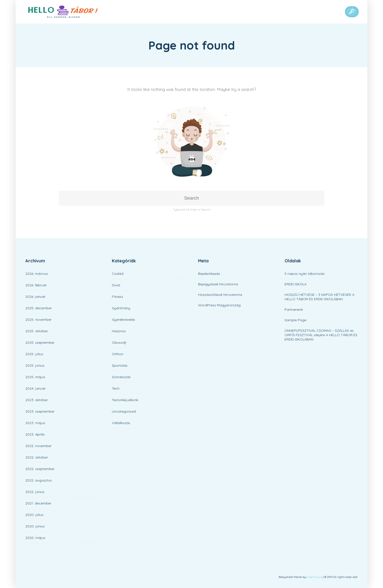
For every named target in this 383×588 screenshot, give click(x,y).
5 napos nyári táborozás (305, 274)
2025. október (37, 331)
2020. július (34, 515)
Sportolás (120, 365)
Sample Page (295, 320)
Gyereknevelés (123, 320)
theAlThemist (314, 577)
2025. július (34, 354)
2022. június (35, 492)
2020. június (35, 526)
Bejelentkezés (209, 274)
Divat (116, 285)
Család (118, 274)
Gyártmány (121, 308)
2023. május (35, 423)
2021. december (38, 503)
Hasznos (119, 331)
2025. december (39, 308)
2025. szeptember (40, 342)
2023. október (37, 400)
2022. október (37, 457)
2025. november (38, 320)
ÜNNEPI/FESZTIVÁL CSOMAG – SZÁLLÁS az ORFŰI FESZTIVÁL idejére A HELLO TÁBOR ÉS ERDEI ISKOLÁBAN (321, 335)
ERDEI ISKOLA (296, 284)
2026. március (37, 274)
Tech (116, 388)
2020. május (35, 538)
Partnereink (294, 310)
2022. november (38, 446)
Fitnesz (117, 297)
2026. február (36, 285)
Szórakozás (121, 377)
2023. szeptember (40, 411)
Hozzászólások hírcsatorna (220, 295)
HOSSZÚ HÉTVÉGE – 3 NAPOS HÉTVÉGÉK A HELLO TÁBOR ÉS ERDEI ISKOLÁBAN (319, 297)
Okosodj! (119, 342)
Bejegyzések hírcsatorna (218, 284)
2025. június (35, 365)
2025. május (35, 377)
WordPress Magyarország (219, 305)
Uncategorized (124, 411)
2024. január (36, 388)
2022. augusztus (39, 480)
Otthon (118, 354)
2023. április (35, 434)
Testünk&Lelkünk (125, 400)
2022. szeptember (40, 469)
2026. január (35, 297)
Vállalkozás (121, 423)
